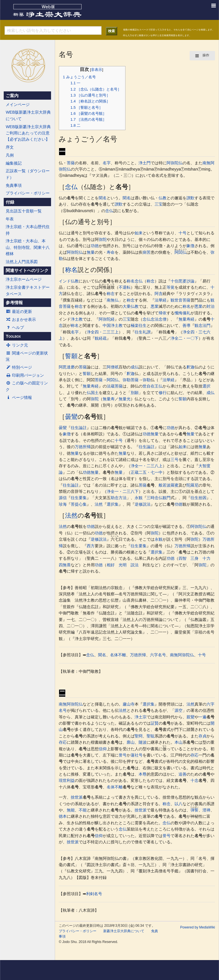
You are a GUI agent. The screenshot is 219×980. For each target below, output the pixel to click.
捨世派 (77, 797)
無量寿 (109, 399)
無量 (91, 252)
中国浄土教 (113, 325)
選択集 (113, 504)
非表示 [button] (97, 70)
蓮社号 (137, 755)
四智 (182, 558)
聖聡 (151, 736)
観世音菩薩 (181, 300)
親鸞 (190, 717)
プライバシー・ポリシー (28, 193)
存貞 (202, 736)
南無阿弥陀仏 (182, 655)
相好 (111, 565)
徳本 (63, 816)
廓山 (131, 742)
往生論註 (79, 428)
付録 (10, 202)
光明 (123, 565)
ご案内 (12, 96)
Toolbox (13, 336)
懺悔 (179, 313)
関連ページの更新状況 (27, 356)
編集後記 (14, 163)
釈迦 (190, 367)
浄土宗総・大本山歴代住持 (28, 230)
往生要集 (79, 498)
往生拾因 (198, 498)
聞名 (103, 198)
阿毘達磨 (67, 367)
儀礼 (186, 313)
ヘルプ (15, 327)
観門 (167, 498)
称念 (151, 281)
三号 (175, 460)
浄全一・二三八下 (123, 491)
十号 (182, 233)
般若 (163, 485)
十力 (206, 558)
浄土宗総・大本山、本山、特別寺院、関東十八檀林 (28, 247)
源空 (179, 710)
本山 (179, 742)
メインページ (18, 104)
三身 (194, 558)
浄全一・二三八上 (147, 466)
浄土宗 (141, 717)
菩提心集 (79, 504)
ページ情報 (19, 397)
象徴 (190, 246)
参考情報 (14, 303)
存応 (63, 742)
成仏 (135, 367)
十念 (194, 780)
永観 (139, 498)
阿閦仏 (181, 252)
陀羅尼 (192, 485)
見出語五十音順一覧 (24, 211)
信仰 (103, 749)
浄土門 (145, 163)
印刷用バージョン (25, 375)
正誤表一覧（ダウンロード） (28, 174)
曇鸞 (71, 417)
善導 (186, 325)
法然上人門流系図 (22, 262)
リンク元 (17, 345)
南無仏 (113, 300)
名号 (122, 187)
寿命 (111, 252)
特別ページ (19, 367)
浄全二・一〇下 (184, 338)
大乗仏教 (131, 306)
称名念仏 (135, 281)
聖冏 (139, 736)
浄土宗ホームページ (24, 279)
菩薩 (71, 163)
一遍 (202, 717)
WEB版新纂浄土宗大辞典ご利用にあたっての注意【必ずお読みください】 (28, 133)
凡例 (10, 155)
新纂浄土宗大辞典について (124, 931)
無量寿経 (186, 319)
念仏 (71, 187)
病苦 (147, 252)
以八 (179, 804)
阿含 (159, 294)
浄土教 (77, 319)
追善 (182, 774)
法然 (99, 504)
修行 (163, 393)
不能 (83, 810)
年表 (10, 219)
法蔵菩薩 (115, 386)
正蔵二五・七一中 (147, 472)
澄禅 (206, 810)
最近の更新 (19, 311)
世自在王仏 (153, 386)
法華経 (161, 300)
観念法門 (202, 325)
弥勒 (127, 380)
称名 (71, 270)
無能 (71, 810)
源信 (63, 498)
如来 (139, 233)
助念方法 (119, 498)
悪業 (155, 306)
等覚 (171, 287)
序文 (10, 147)
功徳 (95, 246)
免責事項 (14, 185)
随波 (143, 742)
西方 (91, 546)
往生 (143, 325)
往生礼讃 (143, 332)
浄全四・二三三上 (103, 332)
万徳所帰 (83, 447)
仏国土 (93, 393)
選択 (206, 386)
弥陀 (103, 239)
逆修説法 (143, 504)
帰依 (163, 313)
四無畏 (65, 565)
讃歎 (190, 198)
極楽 (135, 325)
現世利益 (67, 780)
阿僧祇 (113, 367)
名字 (107, 163)
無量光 (125, 399)
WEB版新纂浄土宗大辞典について (28, 115)
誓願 (71, 356)
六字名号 (158, 655)
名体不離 (118, 655)
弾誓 (194, 810)
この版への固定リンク (27, 386)
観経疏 (101, 338)
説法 (135, 565)
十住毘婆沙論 (182, 281)
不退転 (125, 287)
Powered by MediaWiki (198, 927)
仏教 (163, 198)
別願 (135, 393)
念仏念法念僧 (155, 319)
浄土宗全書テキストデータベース (28, 290)
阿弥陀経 (107, 319)
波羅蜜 (173, 485)
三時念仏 (155, 498)
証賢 (155, 723)
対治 (210, 306)
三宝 (159, 204)
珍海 (63, 504)
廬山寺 (129, 704)
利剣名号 (94, 894)
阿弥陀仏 (175, 163)
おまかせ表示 (21, 319)
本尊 (143, 774)
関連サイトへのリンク (27, 270)
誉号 (123, 755)
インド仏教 (69, 281)
